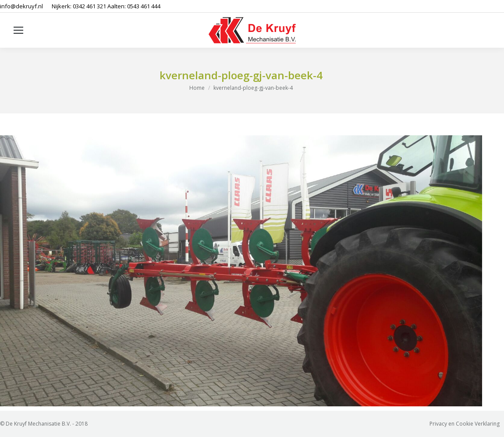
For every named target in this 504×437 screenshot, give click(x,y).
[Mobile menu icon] (18, 30)
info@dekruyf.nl (21, 6)
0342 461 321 (89, 6)
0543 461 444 (144, 6)
